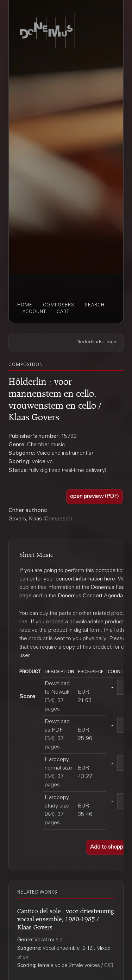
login (112, 342)
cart (63, 312)
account (34, 312)
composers (59, 305)
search (95, 305)
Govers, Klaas (25, 519)
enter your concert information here (72, 579)
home (25, 305)
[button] (95, 497)
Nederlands (90, 342)
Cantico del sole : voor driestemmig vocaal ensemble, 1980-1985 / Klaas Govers (66, 918)
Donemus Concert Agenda (90, 596)
